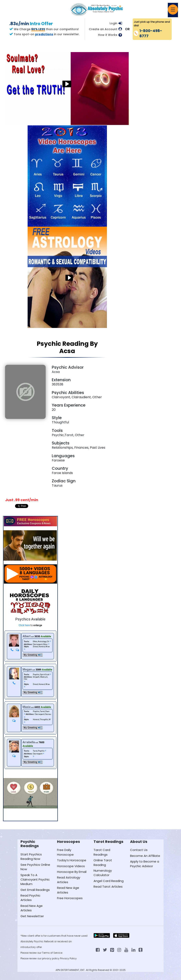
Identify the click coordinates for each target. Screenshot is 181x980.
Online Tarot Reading (103, 862)
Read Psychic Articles (30, 898)
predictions (44, 34)
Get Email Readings (35, 890)
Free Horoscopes (70, 898)
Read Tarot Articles (108, 887)
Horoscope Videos (71, 866)
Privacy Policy (68, 958)
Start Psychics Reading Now (31, 857)
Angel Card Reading (109, 881)
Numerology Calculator (103, 873)
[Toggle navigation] (173, 10)
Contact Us (139, 850)
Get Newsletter (32, 916)
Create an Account (103, 29)
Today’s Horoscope (72, 860)
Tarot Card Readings (102, 852)
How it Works (108, 35)
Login (113, 23)
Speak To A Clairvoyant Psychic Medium (35, 880)
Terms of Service (52, 953)
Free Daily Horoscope (65, 852)
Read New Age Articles (32, 908)
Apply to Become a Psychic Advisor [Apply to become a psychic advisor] (145, 864)
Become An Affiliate (145, 856)
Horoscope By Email (72, 872)
